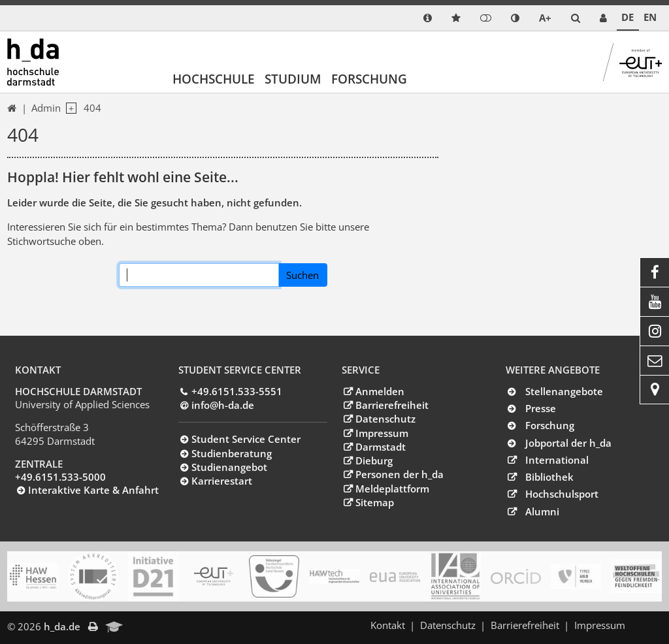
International (557, 460)
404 (92, 108)
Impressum (382, 433)
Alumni (542, 511)
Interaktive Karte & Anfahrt (93, 490)
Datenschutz (385, 419)
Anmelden (380, 391)
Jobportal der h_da (568, 443)
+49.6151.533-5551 (237, 391)
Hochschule (214, 79)
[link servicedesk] (603, 18)
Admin (46, 108)
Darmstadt (381, 447)
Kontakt (388, 625)
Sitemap (375, 502)
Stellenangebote (564, 391)
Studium (293, 79)
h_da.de (62, 626)
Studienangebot (229, 467)
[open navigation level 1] (69, 108)
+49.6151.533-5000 (60, 477)
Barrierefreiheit (392, 405)
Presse (541, 408)
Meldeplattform (392, 489)
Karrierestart (222, 481)
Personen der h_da (400, 474)
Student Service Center (246, 439)
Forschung (369, 79)
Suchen (302, 275)
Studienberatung (232, 453)
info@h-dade (223, 405)
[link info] (428, 18)
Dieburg (374, 460)
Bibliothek (549, 477)
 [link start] (12, 108)
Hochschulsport (562, 494)
